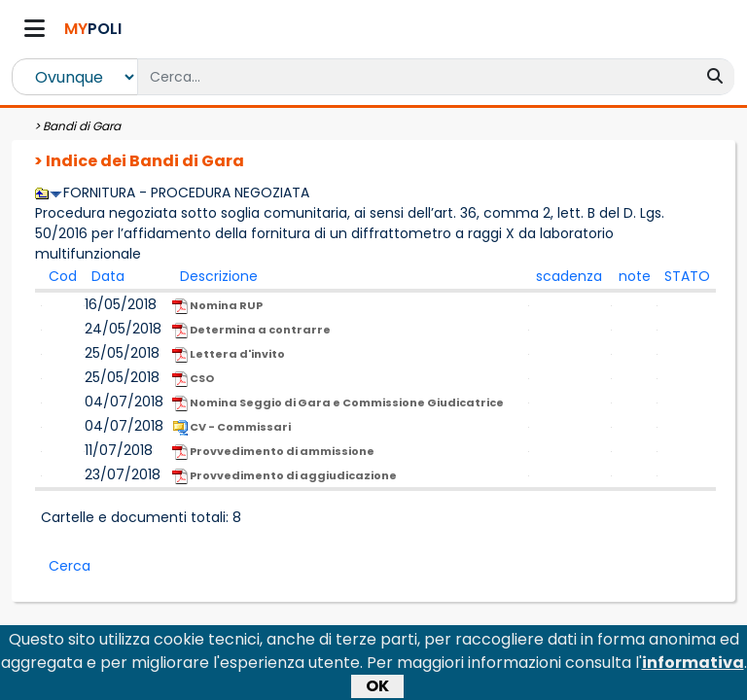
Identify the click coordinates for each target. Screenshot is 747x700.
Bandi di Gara (82, 126)
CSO (193, 379)
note (635, 276)
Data (108, 276)
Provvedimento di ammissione (273, 452)
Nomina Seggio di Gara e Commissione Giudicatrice (338, 403)
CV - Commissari (231, 427)
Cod (63, 276)
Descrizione (219, 276)
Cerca (70, 566)
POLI (93, 29)
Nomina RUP (217, 306)
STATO (687, 276)
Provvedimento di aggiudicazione (285, 476)
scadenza (569, 276)
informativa (693, 666)
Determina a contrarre (251, 330)
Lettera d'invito (229, 354)
